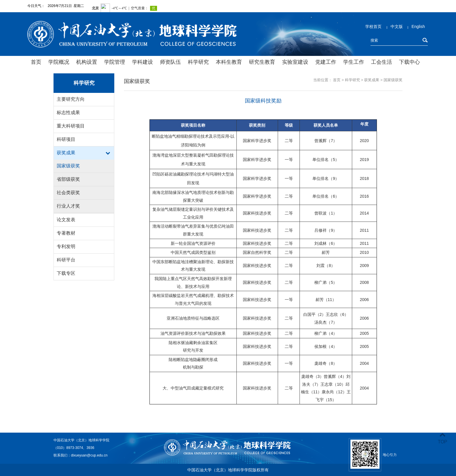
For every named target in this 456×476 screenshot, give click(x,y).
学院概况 (59, 62)
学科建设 (142, 62)
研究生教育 (262, 62)
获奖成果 (66, 153)
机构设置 (87, 62)
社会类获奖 (68, 193)
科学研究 (198, 62)
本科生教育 (229, 62)
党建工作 (326, 62)
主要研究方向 (71, 99)
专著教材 (66, 233)
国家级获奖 (68, 166)
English (418, 26)
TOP (442, 438)
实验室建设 (295, 62)
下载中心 (409, 62)
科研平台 (66, 260)
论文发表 (66, 220)
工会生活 (382, 62)
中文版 (397, 26)
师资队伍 (170, 62)
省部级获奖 (68, 179)
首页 (36, 62)
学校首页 (373, 26)
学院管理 (115, 62)
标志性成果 (68, 113)
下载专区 (66, 273)
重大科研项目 (71, 126)
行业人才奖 (68, 206)
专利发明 (66, 246)
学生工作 (354, 62)
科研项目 (66, 139)
